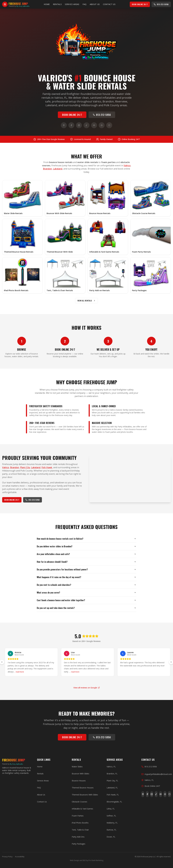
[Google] (64, 125)
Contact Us (109, 4)
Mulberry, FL (112, 823)
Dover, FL (111, 837)
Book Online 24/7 (140, 4)
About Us (95, 4)
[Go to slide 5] (68, 681)
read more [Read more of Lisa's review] (75, 672)
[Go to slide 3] (60, 681)
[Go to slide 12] (97, 681)
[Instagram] (79, 125)
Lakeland (58, 169)
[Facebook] (71, 125)
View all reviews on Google (87, 688)
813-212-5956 (161, 4)
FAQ (85, 4)
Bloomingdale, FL (114, 802)
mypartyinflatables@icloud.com (157, 774)
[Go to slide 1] (52, 681)
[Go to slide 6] (72, 681)
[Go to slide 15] (109, 681)
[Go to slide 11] (93, 681)
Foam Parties (78, 816)
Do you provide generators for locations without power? (86, 569)
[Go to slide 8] (80, 681)
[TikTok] (86, 125)
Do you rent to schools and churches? (86, 585)
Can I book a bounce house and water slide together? (86, 600)
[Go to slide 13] (101, 681)
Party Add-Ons (78, 837)
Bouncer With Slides (80, 774)
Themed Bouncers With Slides (85, 795)
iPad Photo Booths (80, 823)
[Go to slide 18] (121, 681)
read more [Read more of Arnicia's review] (20, 672)
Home (47, 4)
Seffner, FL (111, 816)
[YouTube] (94, 125)
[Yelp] (102, 125)
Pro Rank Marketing (96, 860)
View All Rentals (87, 301)
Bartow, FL (112, 830)
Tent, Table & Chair (80, 830)
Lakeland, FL (112, 788)
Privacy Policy (7, 857)
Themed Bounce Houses (83, 788)
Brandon (47, 169)
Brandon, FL (112, 774)
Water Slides (77, 767)
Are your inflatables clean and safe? (86, 554)
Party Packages (79, 844)
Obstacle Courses (79, 802)
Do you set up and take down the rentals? (86, 608)
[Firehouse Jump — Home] (16, 4)
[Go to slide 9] (84, 681)
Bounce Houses (79, 781)
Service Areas (72, 4)
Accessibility (20, 857)
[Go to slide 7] (76, 681)
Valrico (127, 165)
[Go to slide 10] (89, 681)
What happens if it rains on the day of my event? (86, 577)
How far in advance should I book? (86, 562)
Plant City (25, 467)
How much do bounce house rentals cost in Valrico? (86, 539)
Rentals (57, 4)
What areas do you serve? (86, 593)
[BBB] (109, 125)
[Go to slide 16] (113, 681)
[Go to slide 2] (56, 681)
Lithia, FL (111, 809)
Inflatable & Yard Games (82, 809)
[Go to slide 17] (117, 681)
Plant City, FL (112, 781)
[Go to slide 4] (64, 681)
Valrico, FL (111, 767)
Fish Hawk (47, 467)
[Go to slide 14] (105, 681)
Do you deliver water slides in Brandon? (86, 546)
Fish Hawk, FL (113, 795)
